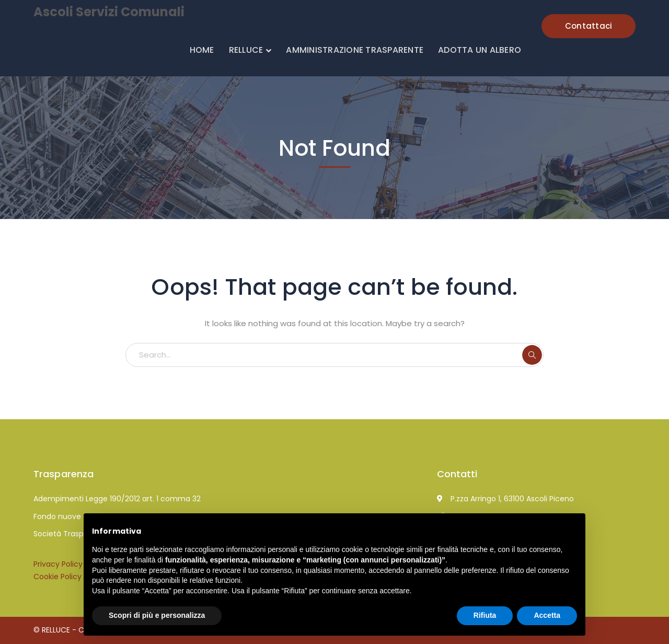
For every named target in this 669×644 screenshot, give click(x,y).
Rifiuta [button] (485, 615)
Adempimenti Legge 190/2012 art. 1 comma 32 (117, 499)
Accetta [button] (547, 615)
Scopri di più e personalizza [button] (157, 615)
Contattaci (589, 26)
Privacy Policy (58, 564)
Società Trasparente (71, 534)
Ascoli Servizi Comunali (109, 12)
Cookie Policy (57, 577)
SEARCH (532, 355)
